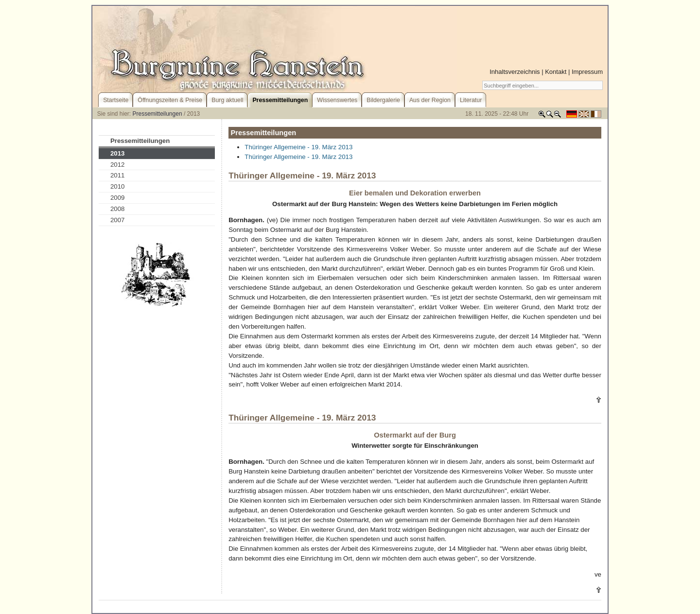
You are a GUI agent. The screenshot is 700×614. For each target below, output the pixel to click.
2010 (118, 186)
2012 (118, 165)
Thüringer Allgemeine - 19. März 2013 (298, 147)
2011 (118, 175)
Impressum (587, 72)
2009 (118, 198)
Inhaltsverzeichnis (515, 72)
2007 (118, 220)
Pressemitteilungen (157, 114)
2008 (118, 209)
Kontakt (556, 72)
